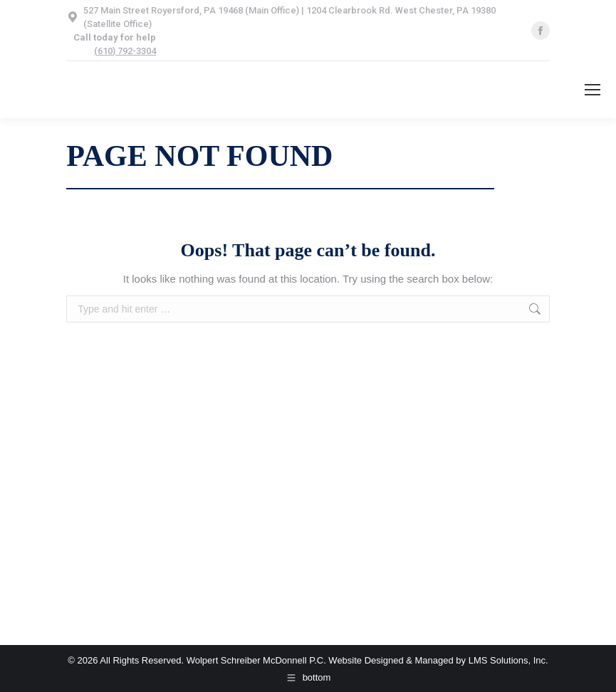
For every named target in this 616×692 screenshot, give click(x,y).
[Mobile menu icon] (592, 90)
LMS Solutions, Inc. (508, 660)
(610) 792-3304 (125, 51)
